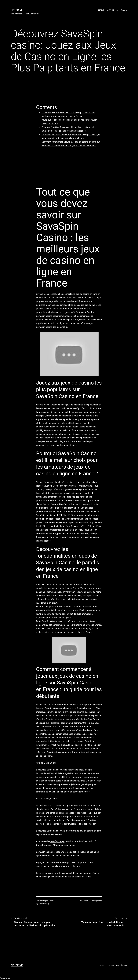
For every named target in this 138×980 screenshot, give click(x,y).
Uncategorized (96, 901)
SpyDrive (17, 10)
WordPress (122, 965)
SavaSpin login (57, 841)
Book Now (5, 978)
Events (124, 10)
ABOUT (111, 10)
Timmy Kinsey (44, 904)
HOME (101, 10)
